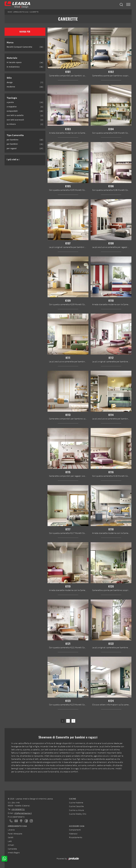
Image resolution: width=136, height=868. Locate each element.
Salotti (11, 837)
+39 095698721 (18, 809)
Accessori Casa (77, 826)
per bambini (12, 144)
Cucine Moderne (76, 803)
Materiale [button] (12, 58)
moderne (11, 87)
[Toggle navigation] (128, 5)
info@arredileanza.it (23, 813)
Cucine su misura (76, 810)
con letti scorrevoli (15, 120)
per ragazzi (12, 148)
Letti (10, 841)
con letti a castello (15, 115)
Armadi (11, 845)
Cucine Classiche (76, 806)
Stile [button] (9, 78)
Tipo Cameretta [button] (15, 135)
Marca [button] (10, 42)
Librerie (11, 830)
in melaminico (13, 67)
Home (10, 12)
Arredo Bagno (14, 853)
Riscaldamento (76, 837)
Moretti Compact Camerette (19, 47)
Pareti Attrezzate (15, 834)
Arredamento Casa (21, 12)
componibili (12, 111)
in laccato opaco (14, 62)
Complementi (75, 830)
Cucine (72, 799)
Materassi (73, 834)
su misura (11, 124)
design (10, 82)
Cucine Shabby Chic (78, 814)
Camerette (34, 12)
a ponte (10, 102)
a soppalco (12, 107)
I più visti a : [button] (13, 159)
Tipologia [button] (12, 98)
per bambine (13, 140)
